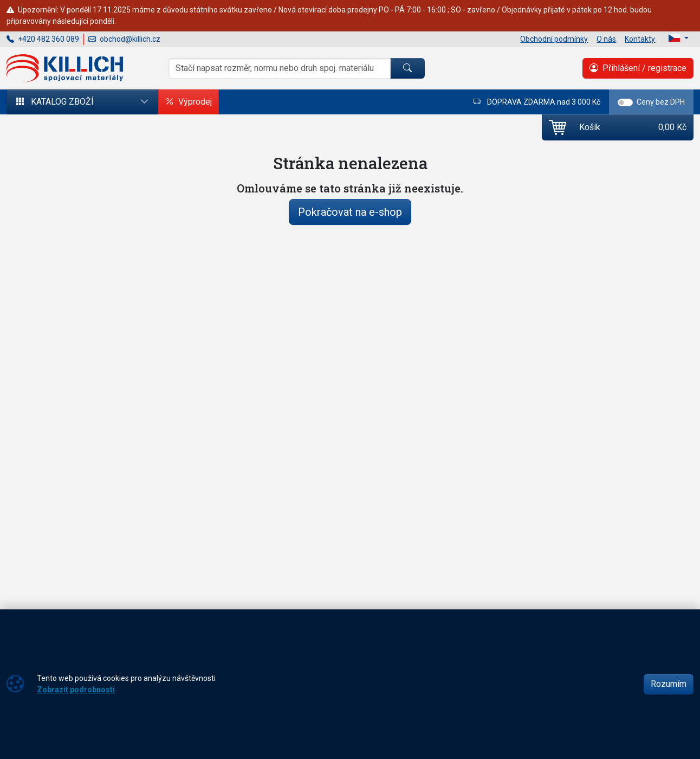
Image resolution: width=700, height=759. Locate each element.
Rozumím (669, 684)
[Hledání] (280, 68)
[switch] (625, 102)
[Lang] (679, 38)
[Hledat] (407, 68)
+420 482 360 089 (43, 39)
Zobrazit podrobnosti (76, 690)
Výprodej (189, 102)
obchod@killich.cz (124, 39)
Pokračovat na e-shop (350, 212)
